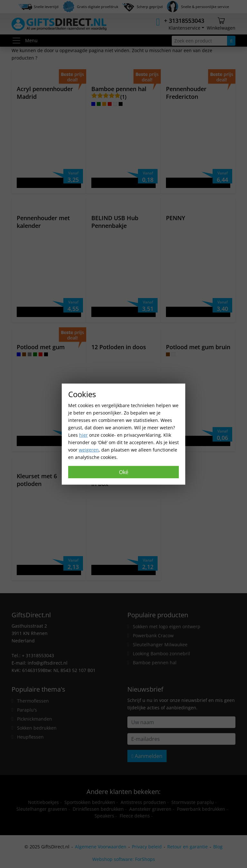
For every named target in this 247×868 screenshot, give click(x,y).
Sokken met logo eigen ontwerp (167, 626)
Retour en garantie (188, 847)
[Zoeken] (231, 41)
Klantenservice (184, 28)
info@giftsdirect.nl (48, 663)
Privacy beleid (147, 847)
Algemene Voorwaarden (101, 847)
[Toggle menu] (18, 41)
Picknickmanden (35, 719)
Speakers (104, 816)
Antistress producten (143, 802)
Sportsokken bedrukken (90, 802)
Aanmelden (147, 756)
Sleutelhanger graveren (42, 809)
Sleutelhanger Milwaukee (160, 644)
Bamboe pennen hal (155, 663)
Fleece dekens (135, 816)
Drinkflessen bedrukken (98, 809)
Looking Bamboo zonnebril (161, 653)
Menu (25, 41)
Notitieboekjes (43, 802)
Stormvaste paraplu (193, 802)
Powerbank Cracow (153, 635)
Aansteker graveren (150, 809)
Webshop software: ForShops (124, 859)
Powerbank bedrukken (201, 809)
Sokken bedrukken (37, 728)
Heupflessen (30, 737)
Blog (218, 847)
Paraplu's (27, 710)
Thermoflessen (33, 701)
